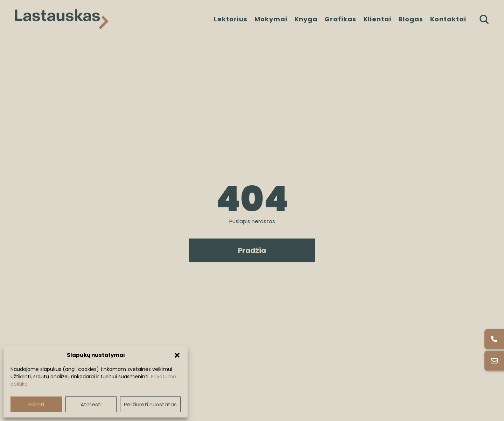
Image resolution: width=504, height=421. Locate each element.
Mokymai (271, 19)
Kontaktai (448, 19)
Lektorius (231, 19)
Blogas (411, 19)
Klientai (377, 19)
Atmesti (91, 404)
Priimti (36, 404)
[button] (177, 355)
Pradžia (252, 250)
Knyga (306, 19)
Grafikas (340, 19)
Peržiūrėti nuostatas (150, 404)
